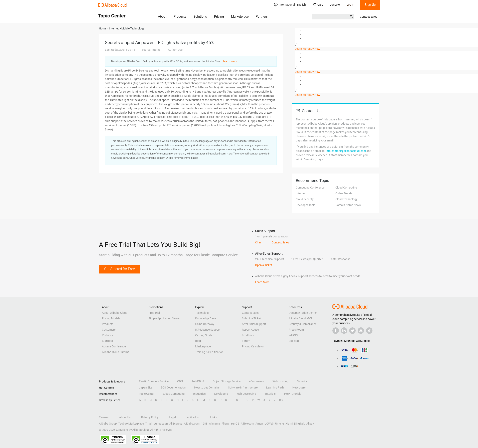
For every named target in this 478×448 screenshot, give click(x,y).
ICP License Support (208, 330)
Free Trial (154, 313)
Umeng (280, 424)
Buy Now (315, 49)
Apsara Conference (114, 346)
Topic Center (147, 394)
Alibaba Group (108, 424)
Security (302, 381)
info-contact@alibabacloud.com (346, 151)
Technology (202, 313)
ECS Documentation (173, 387)
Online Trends (344, 193)
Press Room (296, 330)
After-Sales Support (254, 324)
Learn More (302, 49)
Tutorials (270, 394)
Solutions (200, 17)
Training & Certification (209, 352)
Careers (104, 417)
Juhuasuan (161, 424)
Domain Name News (348, 205)
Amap (259, 424)
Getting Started (205, 335)
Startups (107, 341)
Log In (350, 5)
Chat (258, 242)
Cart (318, 5)
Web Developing (246, 394)
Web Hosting (280, 381)
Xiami (289, 424)
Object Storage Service (227, 381)
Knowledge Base (206, 318)
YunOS (235, 424)
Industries (199, 394)
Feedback (248, 335)
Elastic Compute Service (154, 381)
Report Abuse (250, 330)
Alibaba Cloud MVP (301, 318)
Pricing (219, 17)
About (162, 17)
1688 (204, 424)
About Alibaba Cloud (115, 313)
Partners (262, 17)
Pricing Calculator (253, 346)
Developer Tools (305, 205)
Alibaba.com (192, 424)
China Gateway (205, 324)
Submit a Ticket (251, 318)
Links (214, 417)
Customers (109, 330)
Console (335, 5)
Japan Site (146, 387)
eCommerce (257, 381)
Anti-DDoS (198, 381)
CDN (180, 381)
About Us (125, 417)
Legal (172, 417)
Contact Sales (368, 17)
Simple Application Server (164, 318)
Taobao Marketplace (131, 424)
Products (180, 17)
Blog (198, 341)
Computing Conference (310, 188)
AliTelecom (247, 424)
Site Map (294, 341)
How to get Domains (207, 387)
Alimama (215, 424)
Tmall (149, 424)
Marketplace (240, 17)
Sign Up (370, 5)
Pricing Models (111, 318)
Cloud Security (305, 199)
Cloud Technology (346, 199)
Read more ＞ (230, 61)
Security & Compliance (303, 324)
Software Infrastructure (243, 387)
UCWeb (269, 424)
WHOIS (293, 335)
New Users (299, 387)
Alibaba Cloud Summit (116, 352)
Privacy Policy (150, 417)
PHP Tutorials (293, 394)
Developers (221, 394)
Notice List (193, 417)
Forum (246, 341)
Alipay (310, 424)
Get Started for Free (119, 269)
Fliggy (225, 424)
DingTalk (299, 424)
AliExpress (176, 424)
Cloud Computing (346, 188)
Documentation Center (303, 313)
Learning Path (275, 387)
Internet (301, 193)
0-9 (281, 400)
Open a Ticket (264, 265)
